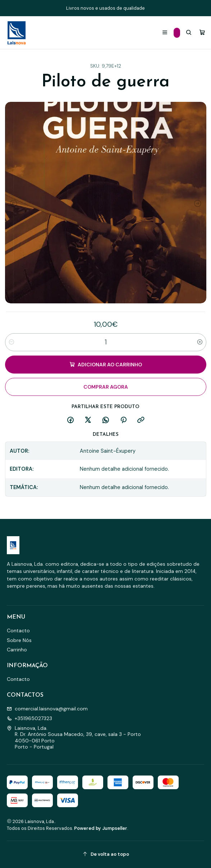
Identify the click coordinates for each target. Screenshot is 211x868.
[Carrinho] (202, 33)
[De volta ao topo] (106, 855)
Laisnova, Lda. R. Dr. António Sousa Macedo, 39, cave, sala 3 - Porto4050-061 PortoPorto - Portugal (74, 738)
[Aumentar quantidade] (200, 342)
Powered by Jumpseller (101, 828)
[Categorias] (177, 33)
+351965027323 (29, 718)
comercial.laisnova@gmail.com (47, 709)
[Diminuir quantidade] (12, 342)
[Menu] (165, 33)
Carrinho (17, 650)
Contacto (18, 630)
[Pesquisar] (189, 33)
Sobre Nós (19, 640)
